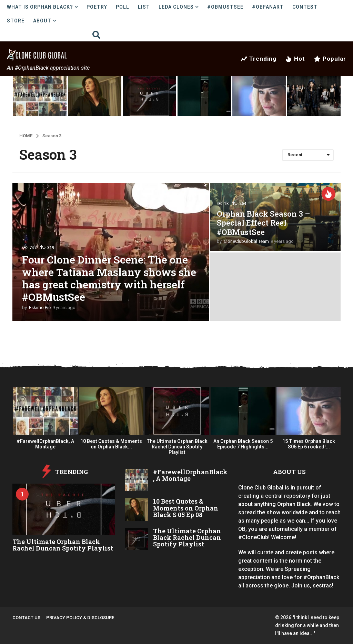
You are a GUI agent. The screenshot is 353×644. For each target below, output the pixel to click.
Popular (330, 59)
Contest (305, 7)
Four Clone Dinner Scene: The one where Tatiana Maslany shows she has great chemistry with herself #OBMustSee (109, 278)
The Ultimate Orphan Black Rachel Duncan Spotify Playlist (177, 447)
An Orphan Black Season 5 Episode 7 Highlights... (243, 444)
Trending (258, 59)
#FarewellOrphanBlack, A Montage (45, 444)
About (42, 21)
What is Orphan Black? (40, 7)
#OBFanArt (268, 7)
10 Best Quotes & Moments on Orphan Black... (111, 444)
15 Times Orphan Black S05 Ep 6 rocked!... (309, 444)
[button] (96, 34)
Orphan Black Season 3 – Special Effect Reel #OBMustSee (263, 223)
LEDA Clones (176, 7)
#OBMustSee (225, 7)
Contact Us (26, 618)
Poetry (97, 7)
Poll (123, 7)
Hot (295, 59)
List (144, 7)
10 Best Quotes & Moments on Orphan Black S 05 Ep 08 (186, 508)
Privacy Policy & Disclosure (80, 618)
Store (16, 21)
